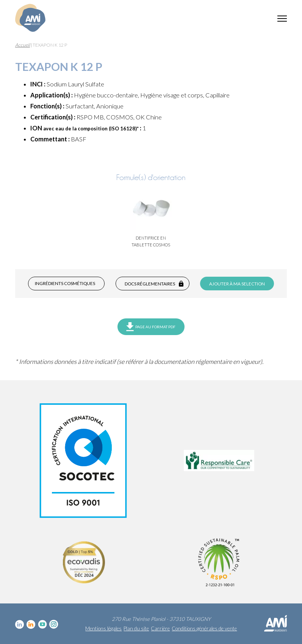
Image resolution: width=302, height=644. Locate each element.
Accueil (23, 45)
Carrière (160, 628)
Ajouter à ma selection (237, 284)
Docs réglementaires (150, 284)
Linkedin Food (31, 624)
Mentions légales (103, 628)
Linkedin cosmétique (20, 624)
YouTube (42, 624)
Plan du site (136, 628)
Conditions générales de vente (204, 628)
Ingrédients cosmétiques (65, 283)
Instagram (54, 624)
